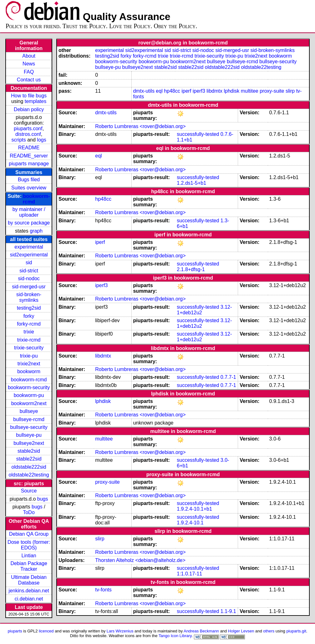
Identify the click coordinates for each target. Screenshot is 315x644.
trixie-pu (29, 356)
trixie (29, 332)
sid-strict (29, 271)
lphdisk (231, 91)
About (29, 56)
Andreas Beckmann (201, 631)
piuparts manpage (29, 164)
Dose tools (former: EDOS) (29, 545)
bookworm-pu (29, 395)
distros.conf (28, 134)
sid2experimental (29, 255)
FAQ (29, 72)
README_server (29, 156)
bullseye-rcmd (29, 419)
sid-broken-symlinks (29, 297)
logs (41, 140)
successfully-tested (198, 134)
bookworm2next (29, 403)
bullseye (29, 411)
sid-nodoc (29, 278)
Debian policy (29, 109)
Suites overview (29, 188)
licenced (46, 631)
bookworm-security (29, 387)
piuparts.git (296, 631)
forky (29, 316)
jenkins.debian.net (29, 591)
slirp (290, 91)
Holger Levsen (241, 631)
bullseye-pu (29, 435)
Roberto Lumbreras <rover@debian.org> (140, 126)
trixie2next (29, 364)
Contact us (29, 80)
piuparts (15, 631)
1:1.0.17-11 (189, 574)
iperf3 (199, 91)
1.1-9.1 (228, 611)
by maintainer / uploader (29, 212)
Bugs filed (29, 180)
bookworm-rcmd (29, 380)
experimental (29, 247)
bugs (43, 499)
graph (36, 231)
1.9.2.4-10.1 (190, 523)
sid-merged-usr (29, 287)
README (29, 148)
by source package (29, 223)
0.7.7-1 (228, 377)
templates (36, 101)
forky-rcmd (29, 324)
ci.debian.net (29, 599)
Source (29, 491)
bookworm (29, 371)
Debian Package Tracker (29, 566)
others (269, 631)
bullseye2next (29, 443)
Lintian (29, 556)
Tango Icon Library (175, 636)
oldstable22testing (29, 475)
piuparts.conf (28, 129)
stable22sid (29, 459)
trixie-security (29, 348)
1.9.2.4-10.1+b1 (194, 509)
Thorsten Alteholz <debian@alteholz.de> (140, 560)
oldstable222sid (29, 467)
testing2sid (29, 308)
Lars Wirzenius (120, 631)
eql (159, 91)
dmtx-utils (144, 91)
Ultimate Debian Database (29, 580)
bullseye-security (29, 427)
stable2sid (29, 451)
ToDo (29, 512)
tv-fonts (103, 590)
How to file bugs (29, 96)
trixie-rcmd (29, 340)
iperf (186, 91)
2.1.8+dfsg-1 (191, 269)
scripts (19, 140)
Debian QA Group (29, 534)
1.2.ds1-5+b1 (191, 183)
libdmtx (214, 91)
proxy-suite (272, 91)
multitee (250, 91)
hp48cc (172, 91)
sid (29, 263)
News (29, 64)
